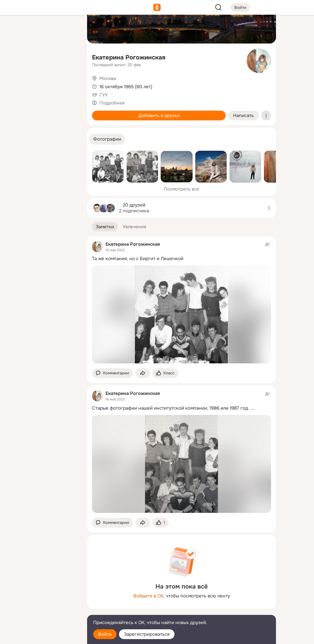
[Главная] (15, 29)
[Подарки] (15, 83)
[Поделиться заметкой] (143, 373)
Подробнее (112, 103)
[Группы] (69, 29)
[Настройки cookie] (42, 636)
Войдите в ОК (148, 596)
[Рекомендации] (42, 110)
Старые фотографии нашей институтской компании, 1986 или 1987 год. (171, 408)
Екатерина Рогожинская (129, 57)
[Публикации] (15, 56)
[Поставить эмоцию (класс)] (165, 373)
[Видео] (69, 56)
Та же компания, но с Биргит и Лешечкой (138, 259)
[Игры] (69, 83)
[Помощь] (15, 110)
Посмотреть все (182, 189)
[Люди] (42, 56)
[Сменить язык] (42, 610)
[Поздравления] (42, 83)
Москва (108, 78)
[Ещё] (42, 597)
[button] (107, 139)
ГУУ (103, 95)
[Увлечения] (42, 29)
